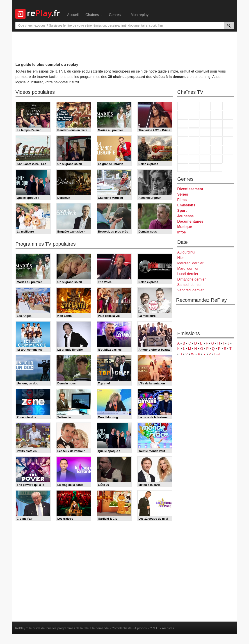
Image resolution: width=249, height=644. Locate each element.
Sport (182, 211)
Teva (205, 132)
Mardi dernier (188, 268)
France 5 (228, 106)
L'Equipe (228, 150)
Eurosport (217, 150)
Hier (181, 258)
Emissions (186, 205)
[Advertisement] (125, 45)
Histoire (217, 168)
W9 (205, 115)
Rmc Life (194, 132)
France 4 (183, 124)
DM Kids (228, 159)
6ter (217, 124)
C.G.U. (154, 628)
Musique (185, 227)
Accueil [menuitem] (73, 15)
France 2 (194, 106)
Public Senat (205, 168)
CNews (205, 141)
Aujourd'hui (186, 252)
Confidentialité (122, 628)
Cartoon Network (205, 159)
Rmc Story (183, 132)
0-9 (217, 354)
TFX (228, 115)
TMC (217, 115)
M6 (183, 115)
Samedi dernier (190, 285)
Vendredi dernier (191, 290)
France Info (194, 141)
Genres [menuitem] (116, 15)
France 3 (205, 106)
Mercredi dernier (190, 263)
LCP (194, 168)
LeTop (183, 168)
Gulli (183, 159)
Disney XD (217, 159)
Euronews (183, 150)
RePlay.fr (21, 628)
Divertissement (190, 189)
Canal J (194, 159)
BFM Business (228, 141)
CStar (194, 123)
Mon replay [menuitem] (140, 15)
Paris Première (217, 132)
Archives (168, 628)
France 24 (194, 150)
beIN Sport (205, 150)
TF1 (183, 106)
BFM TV (217, 141)
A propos (140, 628)
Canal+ (217, 106)
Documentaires (190, 221)
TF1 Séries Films (205, 124)
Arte (194, 115)
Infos (182, 232)
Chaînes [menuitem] (94, 15)
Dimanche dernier (192, 279)
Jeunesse (186, 216)
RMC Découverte (228, 124)
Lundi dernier (188, 274)
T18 (228, 132)
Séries (183, 194)
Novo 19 (183, 141)
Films (182, 200)
